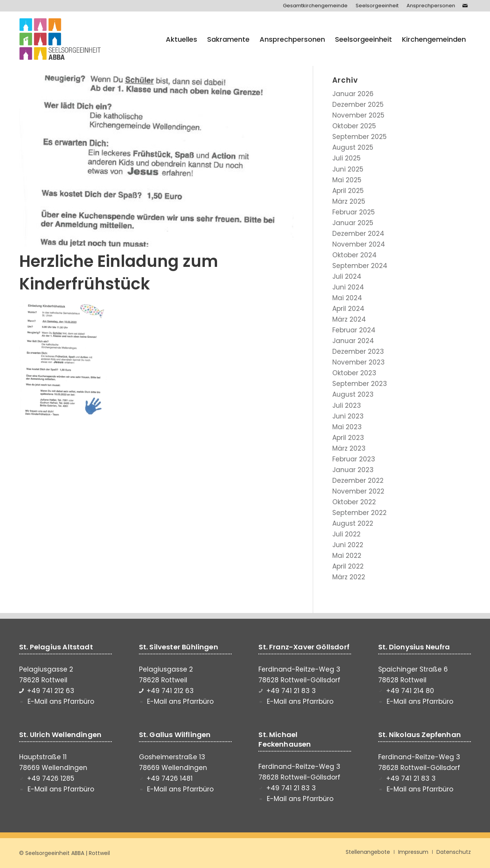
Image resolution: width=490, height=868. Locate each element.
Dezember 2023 (358, 351)
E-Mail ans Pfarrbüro (61, 701)
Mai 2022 (347, 556)
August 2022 (353, 523)
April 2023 (348, 438)
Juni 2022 (348, 545)
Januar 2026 (353, 94)
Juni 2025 (348, 169)
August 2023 (353, 394)
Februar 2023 (354, 459)
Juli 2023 (347, 405)
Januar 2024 (353, 341)
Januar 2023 (353, 470)
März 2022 (349, 577)
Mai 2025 (347, 180)
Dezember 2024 (358, 234)
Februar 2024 (354, 330)
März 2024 (349, 319)
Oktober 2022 (354, 502)
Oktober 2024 (354, 255)
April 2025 (348, 191)
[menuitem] (315, 6)
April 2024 (348, 309)
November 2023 (359, 362)
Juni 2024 (348, 287)
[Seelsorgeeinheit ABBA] (60, 39)
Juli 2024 (347, 276)
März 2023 (349, 448)
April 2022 (348, 566)
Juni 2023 (348, 416)
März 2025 (349, 201)
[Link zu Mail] (465, 6)
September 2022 (359, 513)
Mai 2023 (347, 427)
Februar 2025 (354, 212)
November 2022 (358, 491)
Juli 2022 (346, 534)
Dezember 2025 (358, 105)
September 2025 (359, 137)
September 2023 (360, 384)
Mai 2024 (347, 298)
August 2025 (353, 147)
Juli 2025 (346, 158)
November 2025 (358, 115)
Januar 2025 (353, 223)
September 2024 (360, 266)
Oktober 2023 (354, 373)
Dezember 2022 (358, 481)
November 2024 (359, 244)
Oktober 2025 (354, 126)
